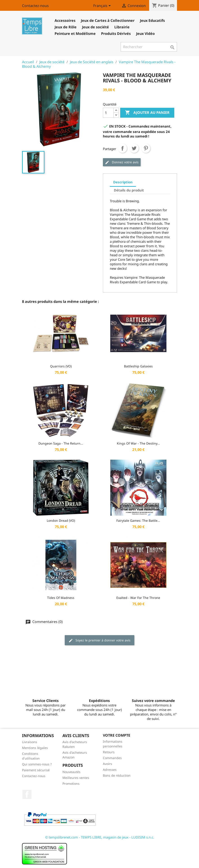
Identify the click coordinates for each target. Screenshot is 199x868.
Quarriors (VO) (61, 366)
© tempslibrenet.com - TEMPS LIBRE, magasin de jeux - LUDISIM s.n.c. (100, 837)
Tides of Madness (61, 598)
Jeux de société (95, 27)
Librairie (122, 27)
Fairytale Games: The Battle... (138, 521)
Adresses (110, 770)
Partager (122, 148)
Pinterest (146, 148)
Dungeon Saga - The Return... (61, 443)
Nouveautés (71, 772)
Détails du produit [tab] (129, 190)
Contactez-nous (35, 6)
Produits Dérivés (116, 34)
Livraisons (30, 742)
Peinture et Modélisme (75, 34)
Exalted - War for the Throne (138, 598)
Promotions (71, 784)
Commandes (112, 758)
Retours (109, 752)
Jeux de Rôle (66, 27)
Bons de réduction (117, 775)
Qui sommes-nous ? (37, 764)
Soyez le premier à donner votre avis (99, 640)
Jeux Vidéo (145, 34)
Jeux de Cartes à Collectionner (108, 20)
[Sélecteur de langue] (103, 6)
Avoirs (107, 764)
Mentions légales (35, 748)
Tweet (134, 148)
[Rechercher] (149, 47)
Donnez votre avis (122, 162)
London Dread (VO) (61, 521)
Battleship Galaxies (138, 366)
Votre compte (117, 735)
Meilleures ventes (76, 778)
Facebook (27, 794)
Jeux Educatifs (152, 20)
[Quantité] (108, 113)
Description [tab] (123, 182)
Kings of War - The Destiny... (138, 443)
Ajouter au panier (147, 113)
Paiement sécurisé (36, 770)
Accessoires (65, 20)
